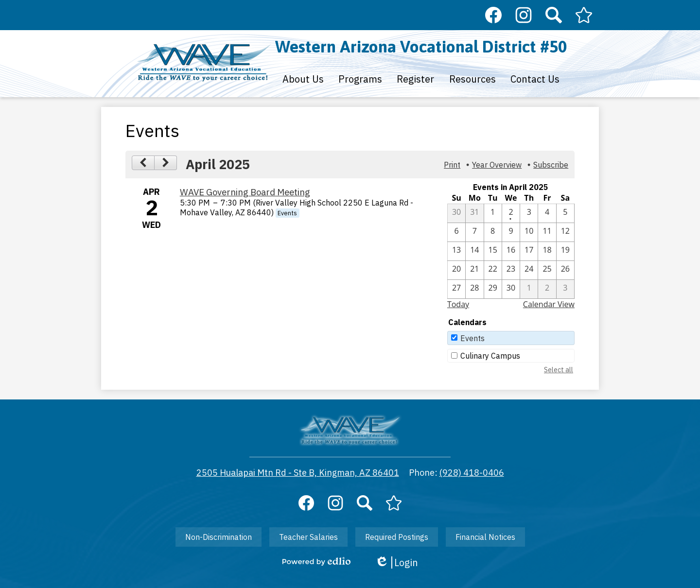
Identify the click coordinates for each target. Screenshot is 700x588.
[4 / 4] (547, 213)
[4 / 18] (547, 251)
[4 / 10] (529, 232)
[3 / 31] (474, 213)
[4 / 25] (547, 270)
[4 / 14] (474, 251)
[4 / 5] (565, 213)
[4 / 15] (493, 251)
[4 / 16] (511, 251)
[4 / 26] (565, 270)
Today (458, 304)
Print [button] (452, 165)
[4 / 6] (456, 232)
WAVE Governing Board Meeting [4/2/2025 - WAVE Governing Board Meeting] (245, 192)
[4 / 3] (529, 213)
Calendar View (549, 304)
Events (472, 338)
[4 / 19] (565, 251)
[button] (303, 79)
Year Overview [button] (497, 165)
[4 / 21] (474, 270)
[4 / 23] (511, 270)
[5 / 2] (547, 289)
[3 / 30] (456, 213)
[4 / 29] (493, 289)
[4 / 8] (493, 232)
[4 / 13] (456, 251)
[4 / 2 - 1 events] (511, 213)
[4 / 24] (529, 270)
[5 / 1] (529, 289)
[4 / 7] (474, 232)
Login (396, 562)
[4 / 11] (547, 232)
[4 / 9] (511, 232)
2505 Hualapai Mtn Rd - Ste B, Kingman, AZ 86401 (298, 473)
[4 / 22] (493, 270)
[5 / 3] (565, 289)
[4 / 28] (474, 289)
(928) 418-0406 (472, 473)
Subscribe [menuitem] (551, 165)
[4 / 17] (529, 251)
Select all (559, 370)
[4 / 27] (456, 289)
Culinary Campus (490, 356)
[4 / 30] (511, 289)
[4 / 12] (565, 232)
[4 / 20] (456, 270)
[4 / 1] (493, 213)
